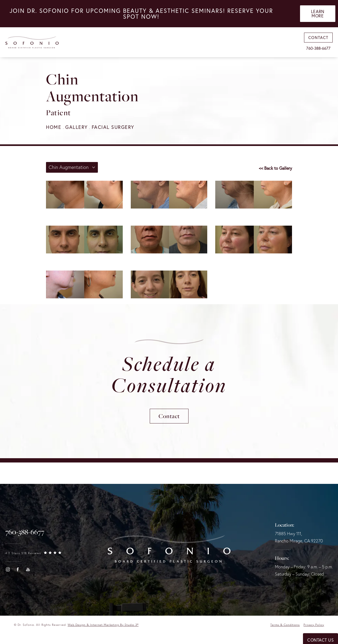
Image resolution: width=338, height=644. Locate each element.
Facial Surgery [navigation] (113, 127)
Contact (169, 416)
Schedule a (169, 374)
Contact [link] (318, 38)
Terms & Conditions (285, 625)
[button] (8, 569)
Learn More (318, 14)
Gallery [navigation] (76, 127)
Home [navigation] (54, 127)
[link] (25, 532)
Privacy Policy (314, 625)
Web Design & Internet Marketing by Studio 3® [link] (103, 625)
